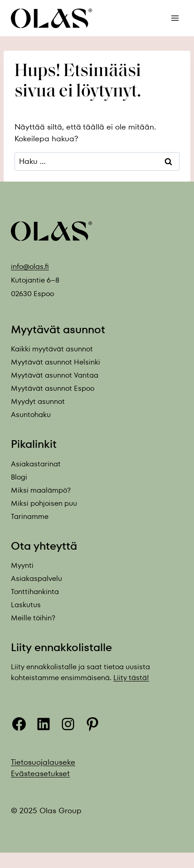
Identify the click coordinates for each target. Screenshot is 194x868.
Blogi (19, 477)
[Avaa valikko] (175, 18)
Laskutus (26, 605)
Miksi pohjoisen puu (44, 503)
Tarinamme (30, 516)
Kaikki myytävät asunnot (52, 349)
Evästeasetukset (40, 773)
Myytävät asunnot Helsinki (56, 362)
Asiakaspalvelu (36, 578)
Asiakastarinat (36, 464)
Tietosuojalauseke (43, 762)
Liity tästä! (131, 678)
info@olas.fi (30, 266)
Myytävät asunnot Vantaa (55, 375)
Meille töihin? (33, 618)
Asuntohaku (31, 415)
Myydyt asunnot (38, 401)
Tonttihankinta (35, 592)
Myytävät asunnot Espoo (53, 388)
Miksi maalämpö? (41, 490)
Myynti (22, 565)
